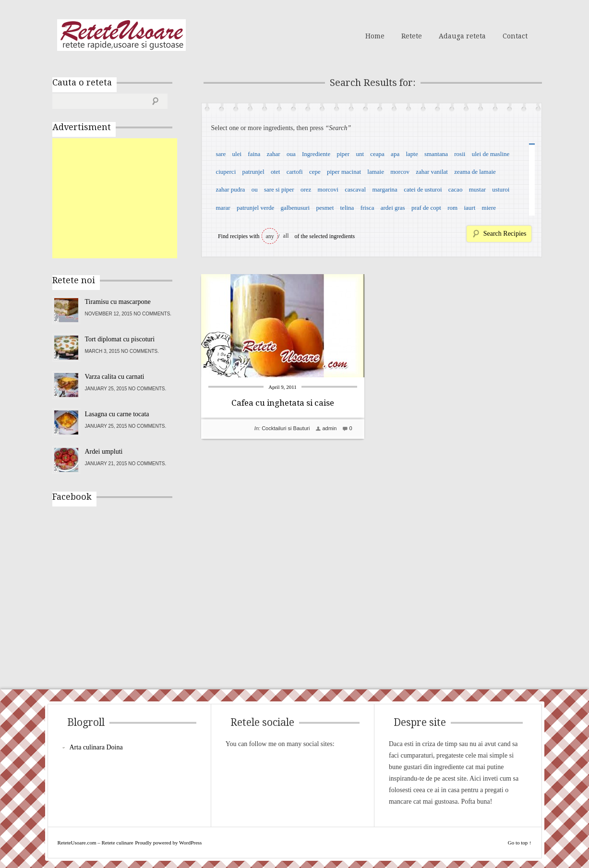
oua (291, 154)
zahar (274, 154)
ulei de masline (491, 154)
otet (276, 172)
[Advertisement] (124, 198)
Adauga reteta (462, 36)
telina (347, 208)
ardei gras (393, 208)
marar (223, 208)
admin (329, 428)
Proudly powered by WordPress (168, 843)
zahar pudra (230, 189)
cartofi (295, 172)
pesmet (325, 208)
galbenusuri (295, 208)
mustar (477, 189)
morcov (400, 172)
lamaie (376, 172)
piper (343, 154)
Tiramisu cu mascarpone (118, 302)
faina (254, 154)
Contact (515, 36)
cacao (456, 189)
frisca (367, 208)
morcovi (328, 189)
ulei (237, 154)
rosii (460, 154)
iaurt (469, 208)
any (270, 236)
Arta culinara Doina (96, 747)
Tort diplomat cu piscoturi (120, 339)
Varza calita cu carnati (115, 377)
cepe (315, 172)
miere (489, 208)
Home (375, 36)
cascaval (355, 189)
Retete (412, 36)
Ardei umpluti (104, 452)
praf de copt (426, 208)
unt (360, 154)
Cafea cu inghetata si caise (283, 403)
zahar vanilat (432, 172)
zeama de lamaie (475, 172)
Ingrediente (316, 154)
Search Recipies (505, 234)
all (286, 236)
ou (255, 189)
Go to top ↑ (520, 843)
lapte (412, 154)
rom (452, 208)
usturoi (501, 189)
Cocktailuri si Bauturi (286, 428)
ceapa (377, 154)
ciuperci (226, 172)
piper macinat (344, 172)
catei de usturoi (423, 189)
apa (395, 154)
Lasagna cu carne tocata (117, 414)
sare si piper (279, 189)
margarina (385, 189)
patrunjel (253, 172)
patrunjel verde (255, 208)
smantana (436, 154)
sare (221, 154)
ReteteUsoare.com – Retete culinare (121, 35)
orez (306, 189)
